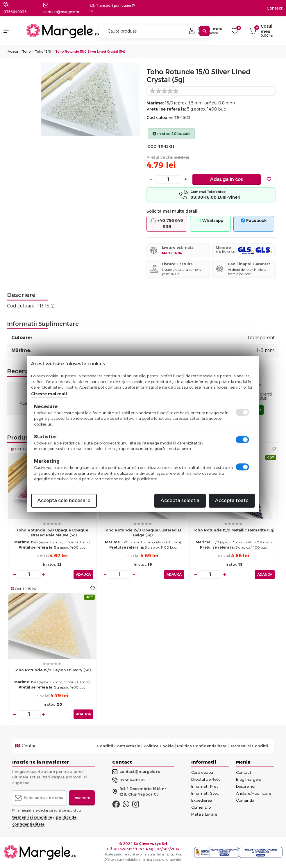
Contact (275, 8)
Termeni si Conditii (249, 746)
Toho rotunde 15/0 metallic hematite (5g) (234, 530)
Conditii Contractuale (119, 746)
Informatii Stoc (205, 793)
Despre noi (246, 786)
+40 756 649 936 (167, 224)
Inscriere (82, 798)
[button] (12, 31)
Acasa (13, 51)
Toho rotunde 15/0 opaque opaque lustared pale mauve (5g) (52, 532)
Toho (26, 51)
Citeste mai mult (49, 394)
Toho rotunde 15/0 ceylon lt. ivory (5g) (52, 670)
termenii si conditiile (32, 817)
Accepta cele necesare (64, 500)
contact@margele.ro (136, 772)
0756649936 (15, 12)
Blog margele (249, 779)
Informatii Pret (205, 786)
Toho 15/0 (43, 51)
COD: (152, 146)
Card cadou (202, 772)
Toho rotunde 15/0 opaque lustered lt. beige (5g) (143, 532)
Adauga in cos (227, 179)
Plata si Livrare (204, 814)
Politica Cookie (159, 746)
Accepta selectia (180, 500)
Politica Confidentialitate (202, 746)
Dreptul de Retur (207, 779)
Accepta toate (232, 500)
